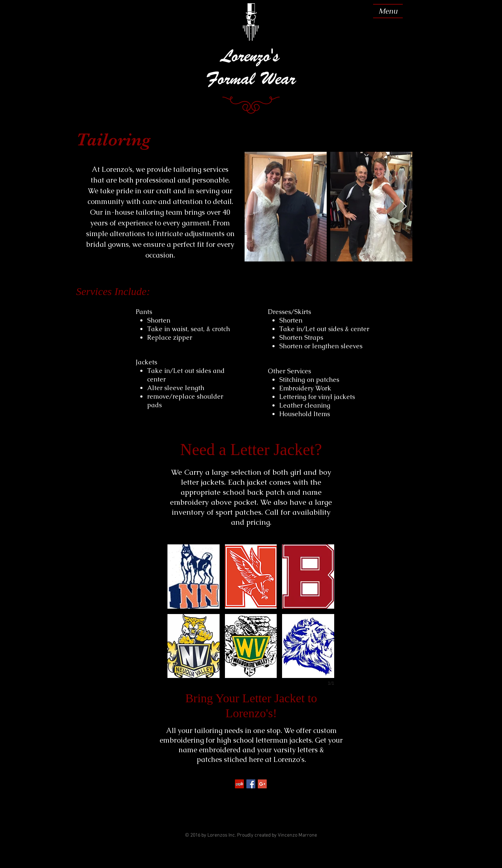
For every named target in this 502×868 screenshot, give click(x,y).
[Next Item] (403, 207)
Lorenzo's (251, 56)
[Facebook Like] (250, 795)
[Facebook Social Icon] (251, 784)
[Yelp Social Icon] (239, 784)
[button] (194, 577)
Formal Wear (251, 79)
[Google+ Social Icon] (262, 784)
